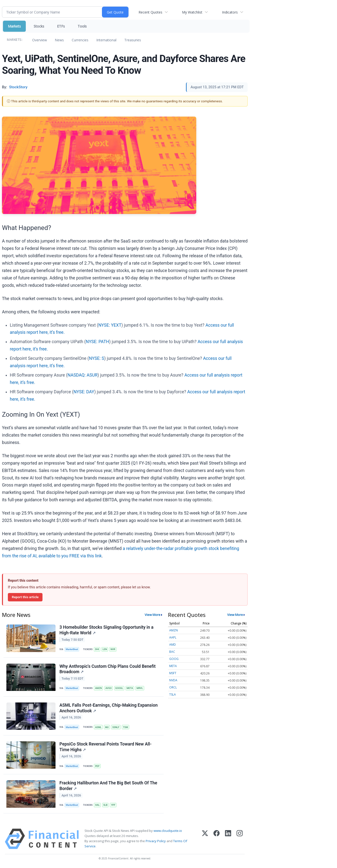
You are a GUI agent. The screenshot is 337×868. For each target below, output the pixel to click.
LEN (105, 649)
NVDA (173, 680)
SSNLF (116, 727)
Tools (82, 26)
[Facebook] (217, 839)
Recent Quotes (150, 12)
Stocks (39, 26)
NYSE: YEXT (110, 325)
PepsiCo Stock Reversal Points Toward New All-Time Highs (105, 747)
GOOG (174, 659)
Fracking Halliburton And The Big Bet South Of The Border (108, 786)
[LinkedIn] (228, 839)
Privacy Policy (156, 841)
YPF (113, 805)
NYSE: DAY (84, 392)
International (106, 40)
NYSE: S (97, 358)
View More (153, 615)
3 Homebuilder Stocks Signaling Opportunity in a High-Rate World (106, 630)
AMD (173, 645)
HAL (97, 805)
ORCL (173, 687)
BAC (172, 652)
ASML (98, 727)
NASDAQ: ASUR (83, 375)
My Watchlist (192, 12)
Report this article (25, 597)
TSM (126, 727)
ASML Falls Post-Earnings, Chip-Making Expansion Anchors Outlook (109, 708)
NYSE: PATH (97, 342)
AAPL (173, 637)
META (130, 688)
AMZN (98, 688)
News (59, 40)
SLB (105, 805)
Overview (40, 40)
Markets (14, 26)
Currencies (80, 40)
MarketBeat (72, 649)
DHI (97, 649)
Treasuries (133, 40)
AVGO (108, 688)
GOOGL (119, 688)
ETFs (61, 26)
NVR (113, 649)
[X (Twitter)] (205, 839)
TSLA (173, 694)
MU (107, 727)
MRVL (140, 688)
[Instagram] (240, 839)
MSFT (173, 673)
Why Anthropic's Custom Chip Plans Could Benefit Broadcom (107, 669)
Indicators (230, 12)
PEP (97, 766)
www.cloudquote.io (168, 831)
